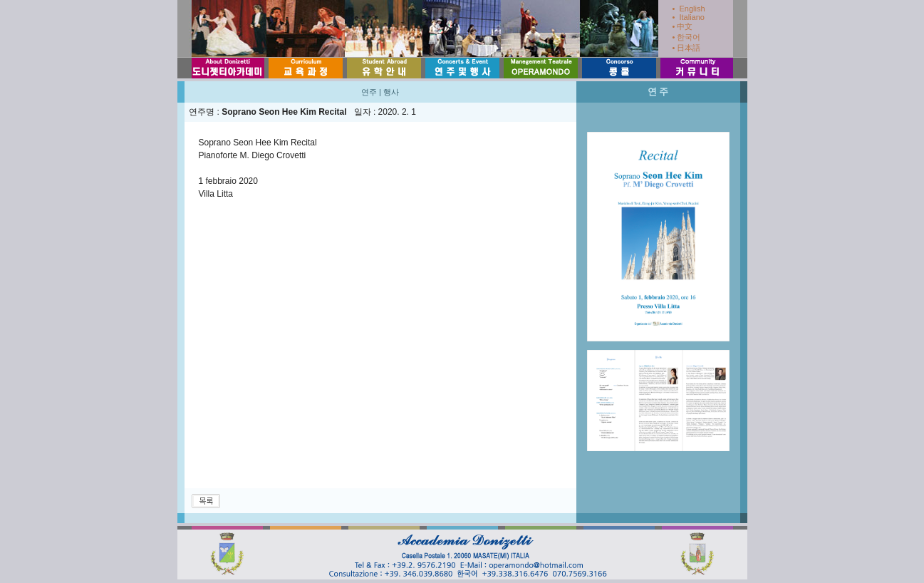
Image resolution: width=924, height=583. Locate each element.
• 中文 (683, 26)
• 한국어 (687, 37)
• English (689, 9)
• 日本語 (687, 48)
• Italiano (689, 17)
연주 (369, 92)
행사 (391, 92)
